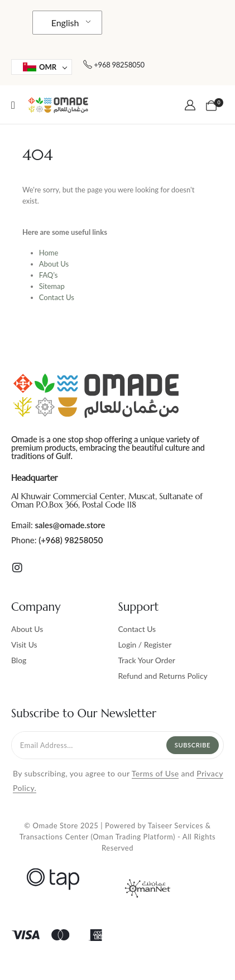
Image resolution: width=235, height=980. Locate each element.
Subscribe (193, 745)
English (65, 23)
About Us (54, 264)
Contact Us (57, 297)
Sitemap (52, 286)
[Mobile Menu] (13, 105)
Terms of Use (155, 773)
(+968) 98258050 (71, 540)
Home (49, 253)
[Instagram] (17, 568)
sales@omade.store (70, 525)
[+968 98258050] (113, 65)
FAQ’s (49, 275)
